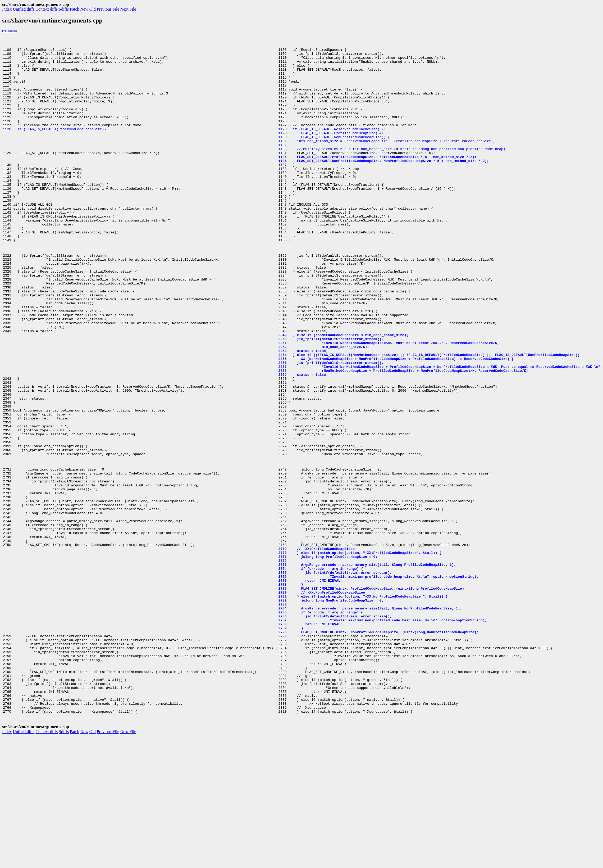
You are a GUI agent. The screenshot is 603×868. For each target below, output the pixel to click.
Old (93, 9)
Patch (75, 9)
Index (7, 9)
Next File (128, 9)
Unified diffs (24, 9)
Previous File (108, 9)
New (84, 9)
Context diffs (47, 9)
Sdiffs (64, 9)
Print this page (10, 31)
